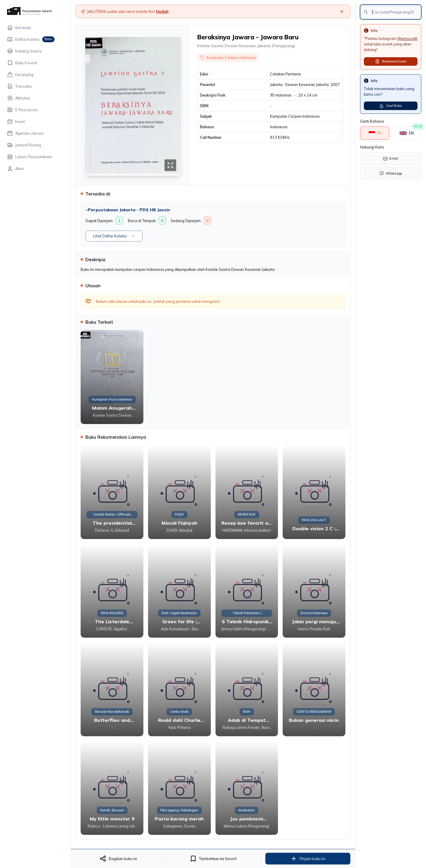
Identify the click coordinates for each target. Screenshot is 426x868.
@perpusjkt (407, 38)
